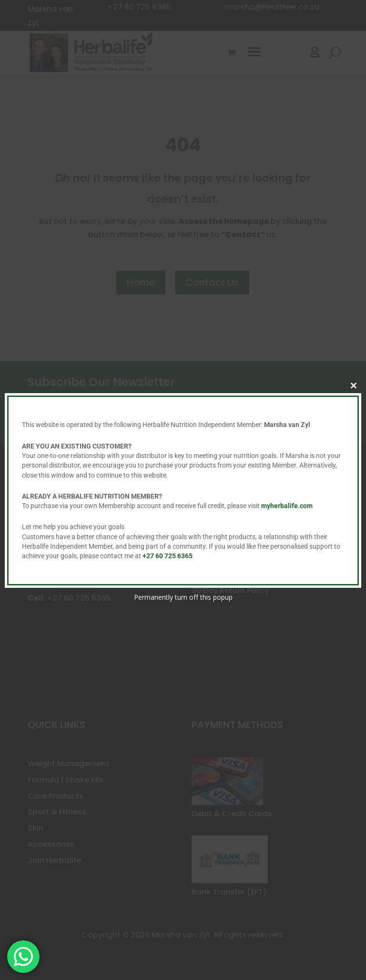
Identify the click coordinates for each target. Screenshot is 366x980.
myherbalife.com (287, 506)
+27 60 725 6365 (168, 556)
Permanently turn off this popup (183, 597)
